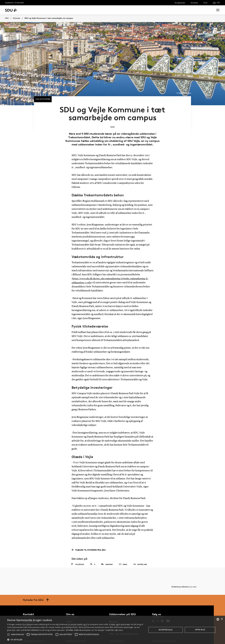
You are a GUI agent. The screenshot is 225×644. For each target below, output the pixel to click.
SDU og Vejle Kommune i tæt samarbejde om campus (49, 18)
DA (214, 3)
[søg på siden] (188, 10)
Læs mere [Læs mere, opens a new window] (119, 630)
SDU (7, 18)
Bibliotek (89, 10)
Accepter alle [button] (166, 630)
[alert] (113, 630)
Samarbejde (74, 10)
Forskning (46, 10)
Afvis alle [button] (200, 630)
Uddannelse (31, 10)
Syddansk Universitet (14, 3)
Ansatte (194, 3)
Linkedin (107, 560)
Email (123, 560)
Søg (208, 10)
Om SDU (102, 10)
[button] (8, 635)
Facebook (78, 560)
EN (219, 3)
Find (205, 3)
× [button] (222, 619)
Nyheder (59, 10)
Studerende (180, 3)
